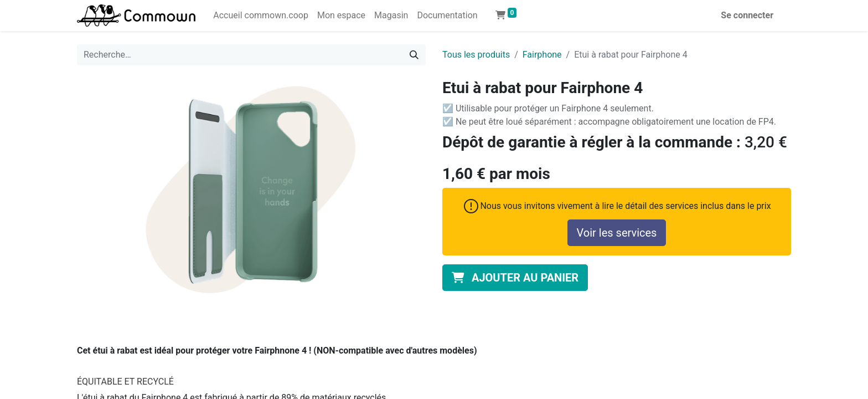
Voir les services (617, 233)
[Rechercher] (414, 55)
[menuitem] (261, 16)
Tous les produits (476, 55)
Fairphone (542, 55)
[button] (515, 278)
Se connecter (747, 15)
